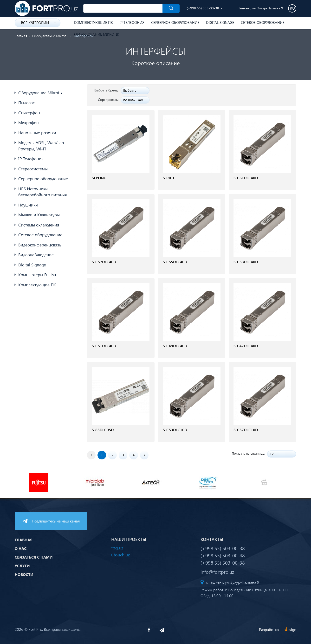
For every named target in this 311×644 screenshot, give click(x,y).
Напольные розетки (37, 133)
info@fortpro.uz (217, 572)
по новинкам (133, 100)
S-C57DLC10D (246, 430)
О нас (21, 548)
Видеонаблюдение (36, 255)
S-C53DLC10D (175, 430)
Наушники (28, 205)
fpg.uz (117, 548)
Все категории (39, 23)
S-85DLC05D (103, 430)
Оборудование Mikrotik (50, 36)
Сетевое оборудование (263, 22)
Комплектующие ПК (94, 22)
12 (272, 454)
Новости (24, 574)
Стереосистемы (33, 169)
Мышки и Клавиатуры (39, 215)
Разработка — (278, 629)
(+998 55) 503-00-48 (223, 555)
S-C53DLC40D (246, 262)
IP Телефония (132, 22)
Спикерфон (29, 113)
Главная (21, 36)
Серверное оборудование (175, 22)
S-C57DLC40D (104, 262)
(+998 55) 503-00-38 (203, 8)
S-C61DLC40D (246, 178)
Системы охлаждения (39, 225)
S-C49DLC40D (175, 346)
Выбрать (130, 90)
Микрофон (29, 123)
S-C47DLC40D (246, 346)
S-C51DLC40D (104, 346)
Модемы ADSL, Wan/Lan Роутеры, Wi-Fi (41, 146)
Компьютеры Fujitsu (37, 275)
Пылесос (26, 103)
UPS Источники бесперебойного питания (43, 192)
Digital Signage (220, 22)
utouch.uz (120, 555)
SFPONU (99, 178)
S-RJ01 (169, 178)
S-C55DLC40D (175, 262)
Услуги (22, 566)
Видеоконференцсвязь (40, 245)
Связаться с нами (34, 557)
